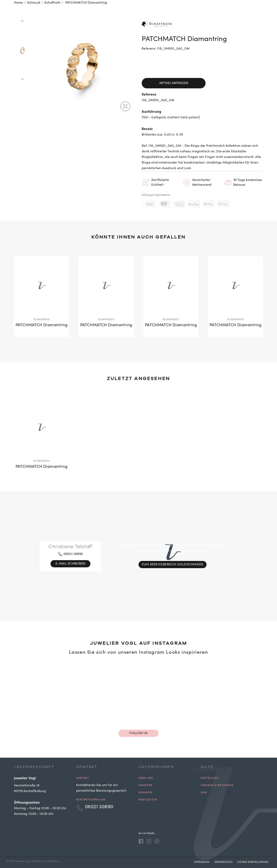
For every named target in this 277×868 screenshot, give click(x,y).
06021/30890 (70, 554)
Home (18, 3)
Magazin (145, 793)
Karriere (145, 786)
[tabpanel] (82, 66)
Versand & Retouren (217, 786)
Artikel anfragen (174, 83)
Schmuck (34, 3)
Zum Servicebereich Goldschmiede (172, 565)
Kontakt (83, 778)
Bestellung (210, 778)
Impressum (202, 862)
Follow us (138, 733)
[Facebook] (141, 841)
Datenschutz (223, 862)
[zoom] (82, 66)
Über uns (146, 778)
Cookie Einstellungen (253, 862)
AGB (204, 793)
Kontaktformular (91, 800)
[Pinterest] (157, 841)
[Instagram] (149, 841)
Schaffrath (52, 3)
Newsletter (148, 800)
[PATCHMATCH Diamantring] (42, 297)
